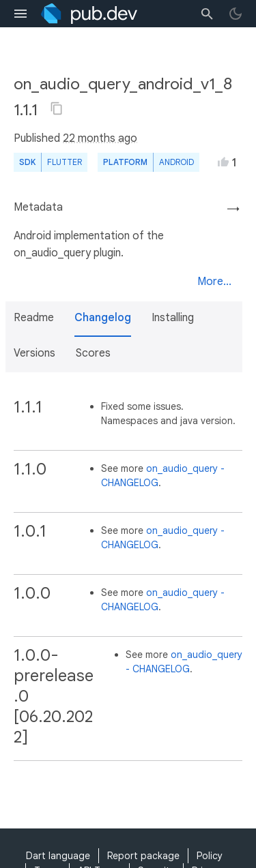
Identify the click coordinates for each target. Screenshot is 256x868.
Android (176, 162)
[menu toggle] (20, 14)
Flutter (65, 162)
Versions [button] (34, 353)
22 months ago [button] (100, 138)
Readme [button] (34, 318)
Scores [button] (93, 353)
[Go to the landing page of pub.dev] (89, 14)
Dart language (58, 856)
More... (214, 282)
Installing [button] (173, 318)
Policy (210, 856)
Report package (143, 856)
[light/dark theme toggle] (236, 14)
